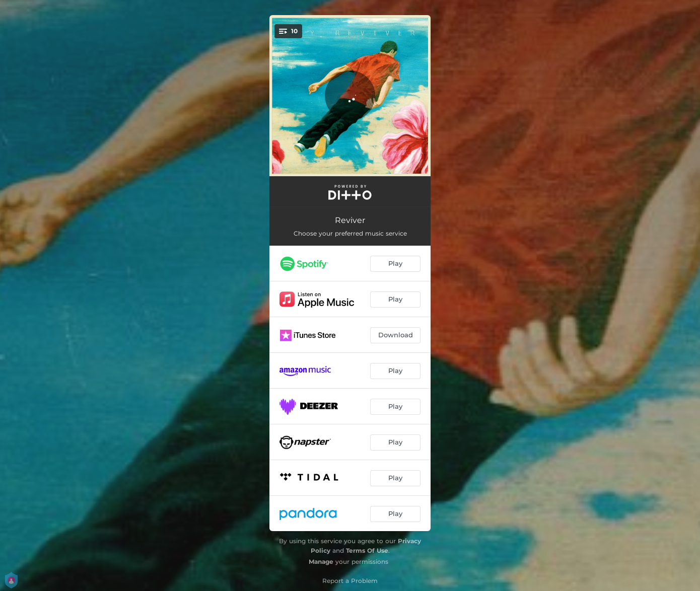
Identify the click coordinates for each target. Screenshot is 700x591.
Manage (321, 562)
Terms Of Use (367, 550)
